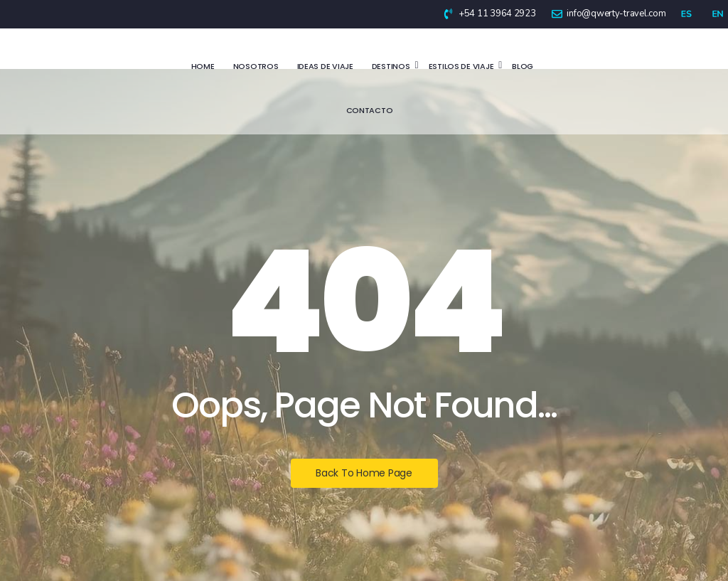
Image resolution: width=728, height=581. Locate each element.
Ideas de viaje (325, 66)
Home (203, 66)
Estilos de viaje (462, 66)
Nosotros (256, 66)
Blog (523, 66)
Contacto (370, 110)
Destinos (392, 66)
